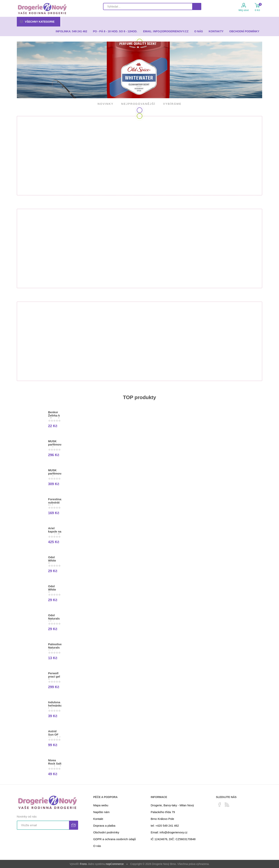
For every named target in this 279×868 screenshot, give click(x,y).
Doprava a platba (104, 826)
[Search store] (148, 6)
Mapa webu (101, 805)
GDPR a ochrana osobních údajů (114, 839)
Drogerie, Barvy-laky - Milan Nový (172, 805)
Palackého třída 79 (163, 812)
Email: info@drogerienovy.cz (169, 832)
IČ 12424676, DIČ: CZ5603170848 (173, 839)
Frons (83, 864)
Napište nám (101, 812)
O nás (97, 846)
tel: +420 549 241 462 (165, 826)
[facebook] (220, 805)
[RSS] (227, 805)
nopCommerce (115, 864)
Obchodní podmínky (106, 832)
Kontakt (98, 819)
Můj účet (244, 10)
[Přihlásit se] (43, 825)
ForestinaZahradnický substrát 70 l (55, 502)
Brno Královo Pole (163, 819)
